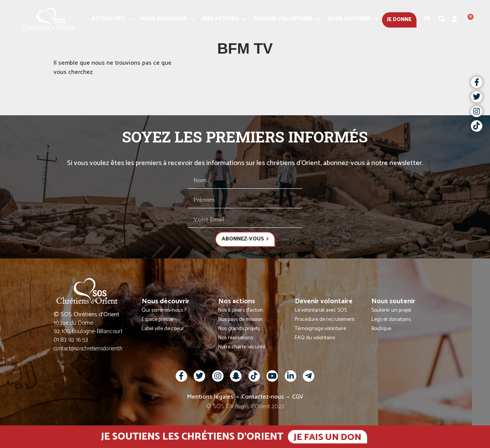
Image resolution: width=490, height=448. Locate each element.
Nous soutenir (353, 19)
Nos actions (224, 19)
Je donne (399, 20)
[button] (442, 19)
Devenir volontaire (287, 19)
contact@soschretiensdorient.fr (88, 349)
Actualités (112, 19)
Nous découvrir (167, 19)
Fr (427, 19)
